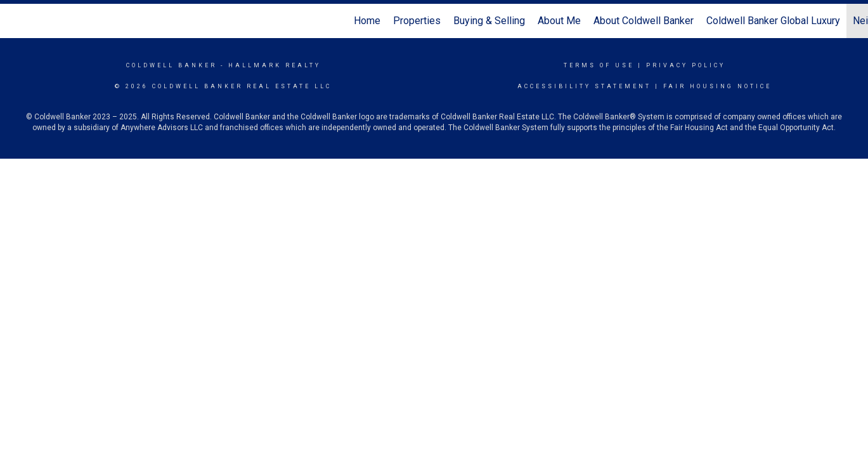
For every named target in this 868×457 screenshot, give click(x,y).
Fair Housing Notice (717, 86)
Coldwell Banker (172, 65)
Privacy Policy (686, 65)
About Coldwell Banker (644, 21)
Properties (417, 21)
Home (367, 21)
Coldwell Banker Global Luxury (773, 21)
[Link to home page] (16, 21)
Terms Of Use (599, 65)
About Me (559, 21)
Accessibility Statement (584, 86)
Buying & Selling (489, 21)
